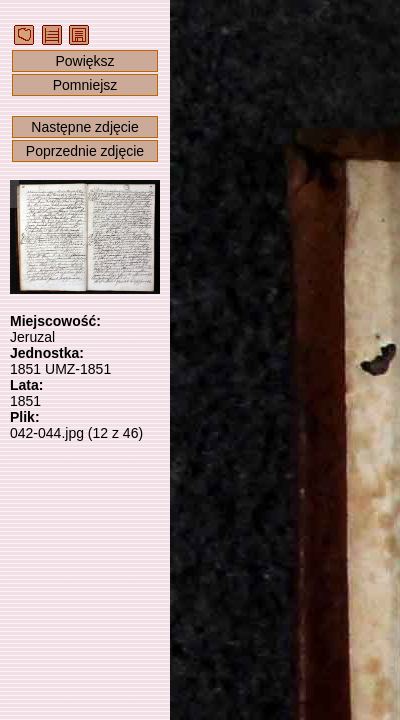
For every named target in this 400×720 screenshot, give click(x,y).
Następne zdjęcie (84, 127)
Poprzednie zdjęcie (85, 151)
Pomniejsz (85, 85)
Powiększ (84, 61)
